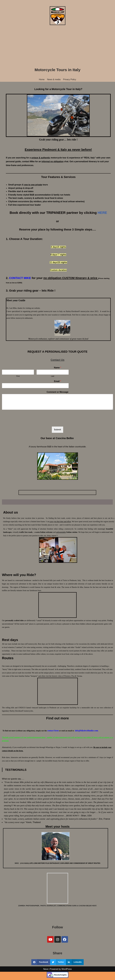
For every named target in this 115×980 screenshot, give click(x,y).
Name (57, 368)
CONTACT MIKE (20, 278)
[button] (41, 963)
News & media (54, 79)
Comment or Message (57, 392)
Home (42, 79)
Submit (57, 430)
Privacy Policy (70, 79)
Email (57, 381)
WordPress (67, 977)
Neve (46, 977)
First (18, 376)
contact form (53, 731)
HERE (102, 213)
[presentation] (22, 422)
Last (53, 376)
